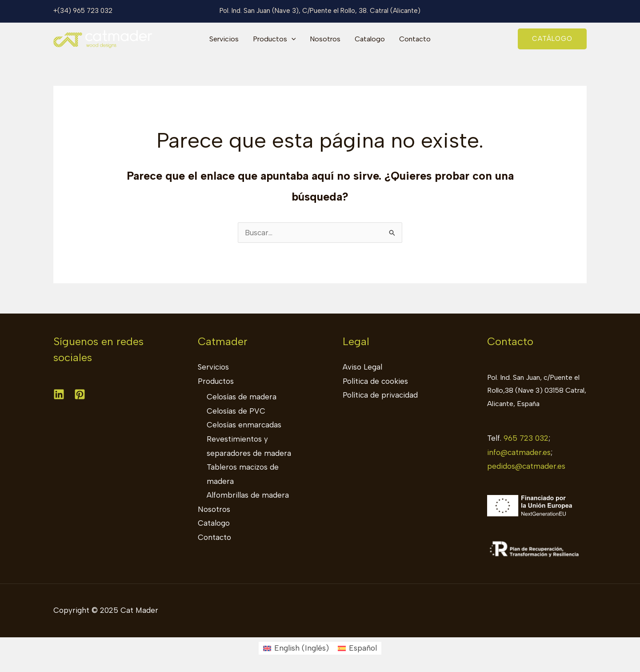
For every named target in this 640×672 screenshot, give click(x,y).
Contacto (415, 39)
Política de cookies (375, 381)
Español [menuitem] (363, 648)
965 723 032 (526, 438)
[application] (292, 39)
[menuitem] (296, 648)
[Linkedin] (59, 394)
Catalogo (370, 39)
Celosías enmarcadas (244, 425)
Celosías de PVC (236, 411)
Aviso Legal (362, 367)
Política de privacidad (380, 395)
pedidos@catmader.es (526, 466)
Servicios (224, 39)
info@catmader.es (519, 452)
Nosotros (325, 39)
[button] (552, 39)
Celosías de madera (242, 397)
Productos (274, 39)
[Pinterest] (80, 394)
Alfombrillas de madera (248, 495)
